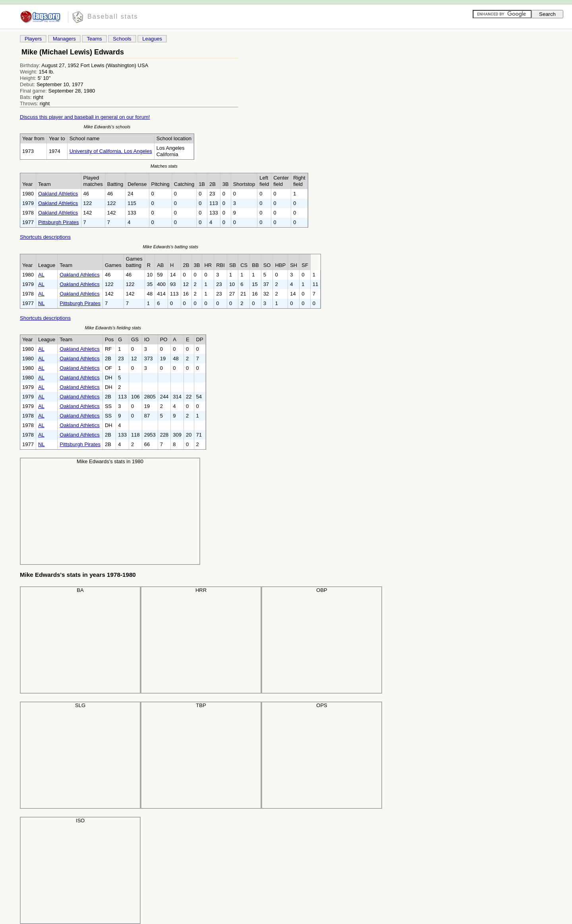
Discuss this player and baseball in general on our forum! (85, 117)
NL (42, 303)
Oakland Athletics (58, 194)
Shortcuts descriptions (45, 237)
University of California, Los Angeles (111, 151)
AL (41, 275)
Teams (94, 39)
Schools (122, 39)
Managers (64, 39)
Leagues (152, 39)
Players (33, 39)
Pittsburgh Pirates (59, 222)
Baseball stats (113, 16)
